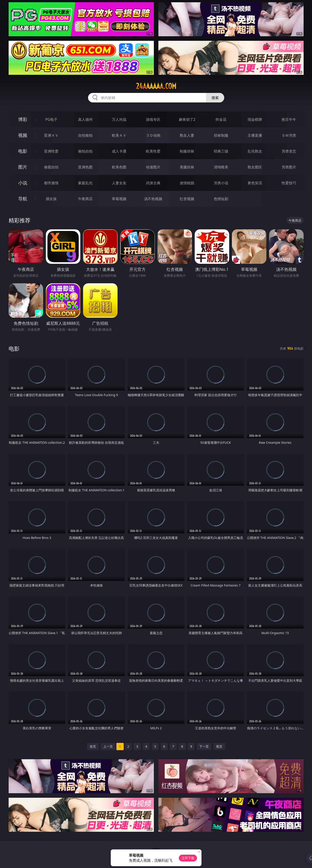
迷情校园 (187, 183)
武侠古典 (153, 183)
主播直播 (255, 135)
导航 (23, 199)
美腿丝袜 (187, 167)
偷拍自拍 (85, 151)
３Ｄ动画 (153, 135)
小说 (23, 183)
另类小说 (221, 183)
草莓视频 (119, 199)
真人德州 (85, 119)
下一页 (204, 746)
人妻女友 (119, 183)
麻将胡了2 (187, 119)
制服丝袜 (187, 151)
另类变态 (289, 151)
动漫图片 (153, 167)
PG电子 (51, 119)
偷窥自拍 (51, 167)
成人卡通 (119, 151)
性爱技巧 (289, 183)
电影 (23, 151)
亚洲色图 (85, 167)
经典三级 (221, 151)
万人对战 (119, 119)
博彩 (23, 119)
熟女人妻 (187, 135)
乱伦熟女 (255, 151)
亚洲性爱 (51, 151)
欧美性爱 (153, 151)
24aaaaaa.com (156, 86)
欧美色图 (119, 167)
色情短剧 (221, 199)
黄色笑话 (255, 183)
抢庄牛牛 (289, 119)
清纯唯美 (221, 167)
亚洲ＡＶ (51, 135)
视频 (23, 135)
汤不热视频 (153, 199)
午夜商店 (85, 199)
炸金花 (221, 119)
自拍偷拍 (85, 135)
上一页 (108, 746)
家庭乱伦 (85, 183)
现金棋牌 (255, 119)
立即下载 (188, 858)
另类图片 (289, 167)
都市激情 (51, 183)
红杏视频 (187, 199)
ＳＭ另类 (289, 135)
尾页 (219, 746)
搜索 (215, 98)
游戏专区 (153, 119)
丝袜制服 (221, 135)
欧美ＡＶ (119, 135)
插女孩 (51, 199)
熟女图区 (255, 167)
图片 (23, 167)
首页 (93, 746)
